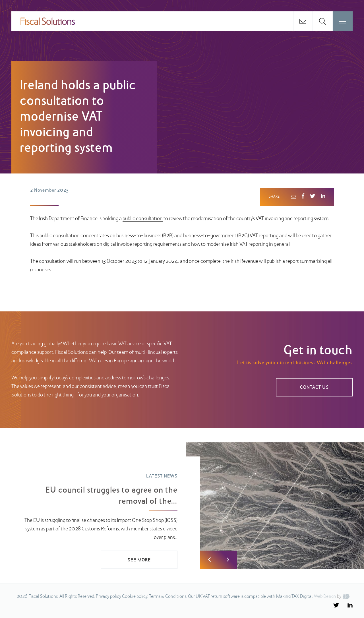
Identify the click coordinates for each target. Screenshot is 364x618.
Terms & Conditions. (168, 597)
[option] (182, 506)
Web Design (325, 597)
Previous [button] (209, 560)
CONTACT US (314, 388)
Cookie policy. (135, 597)
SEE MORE (139, 560)
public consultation (143, 219)
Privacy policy (108, 597)
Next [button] (228, 560)
